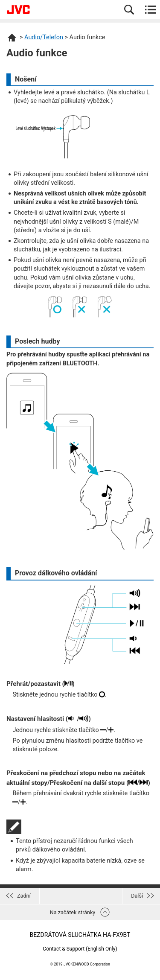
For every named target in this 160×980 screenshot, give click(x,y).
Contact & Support (80, 949)
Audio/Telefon (44, 37)
